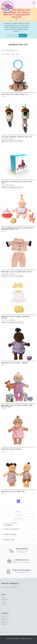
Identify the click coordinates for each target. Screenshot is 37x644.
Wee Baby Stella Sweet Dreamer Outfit (16, 317)
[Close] (34, 10)
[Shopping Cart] (17, 19)
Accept (23, 36)
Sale (17, 54)
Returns (4, 620)
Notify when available (12, 141)
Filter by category (11, 529)
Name (8, 54)
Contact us (5, 622)
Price (13, 54)
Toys (3, 606)
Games (3, 598)
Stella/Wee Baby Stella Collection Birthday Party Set (17, 229)
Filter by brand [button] (10, 534)
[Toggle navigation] (34, 3)
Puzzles (4, 602)
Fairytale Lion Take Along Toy (15, 94)
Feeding (4, 604)
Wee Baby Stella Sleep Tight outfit (17, 272)
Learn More (12, 36)
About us (4, 616)
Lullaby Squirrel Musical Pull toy (17, 137)
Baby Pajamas (6, 600)
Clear (18, 515)
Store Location (6, 618)
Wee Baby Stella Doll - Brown (15, 363)
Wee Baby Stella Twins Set (13, 492)
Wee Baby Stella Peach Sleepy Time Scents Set (17, 406)
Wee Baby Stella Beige (11, 449)
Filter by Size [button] (9, 540)
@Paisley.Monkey (23, 572)
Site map (4, 624)
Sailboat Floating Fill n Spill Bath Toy (17, 182)
